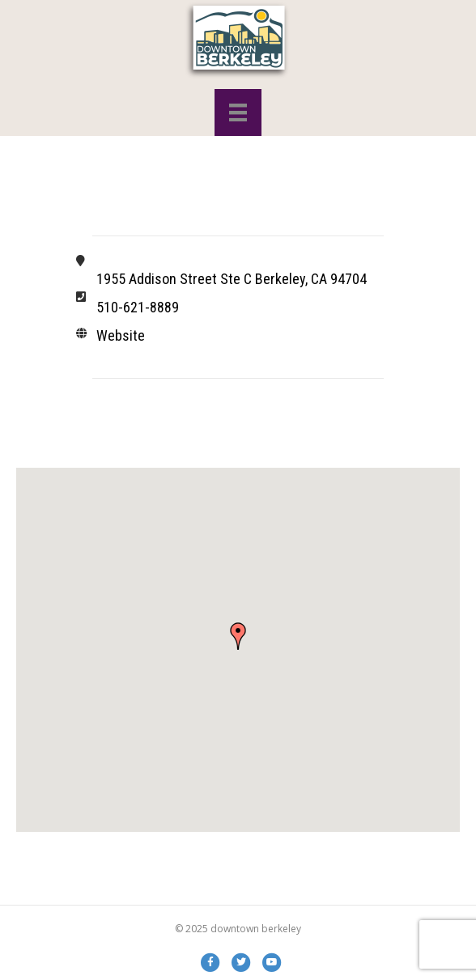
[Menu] (238, 112)
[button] (238, 636)
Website (121, 335)
